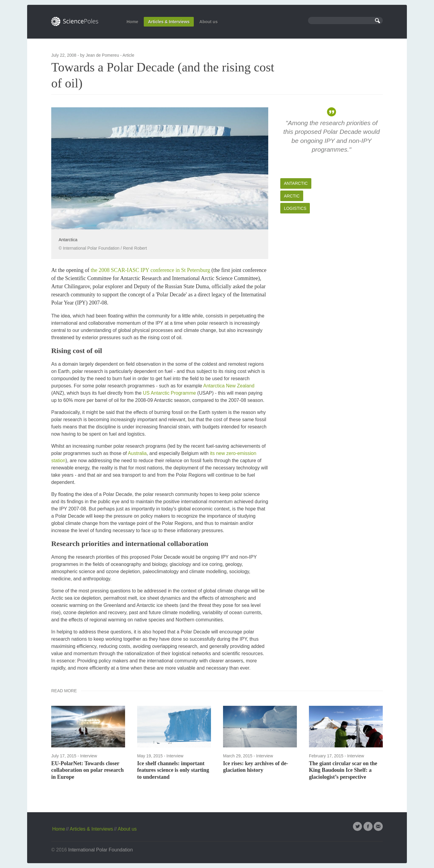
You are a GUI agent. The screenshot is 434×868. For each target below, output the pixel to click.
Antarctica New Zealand (229, 386)
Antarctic (296, 183)
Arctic (292, 196)
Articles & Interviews (169, 22)
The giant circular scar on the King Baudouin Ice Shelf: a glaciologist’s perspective (343, 770)
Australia (137, 453)
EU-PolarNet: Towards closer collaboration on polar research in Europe (88, 770)
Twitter (357, 826)
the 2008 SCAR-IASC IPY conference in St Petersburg (150, 270)
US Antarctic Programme (169, 393)
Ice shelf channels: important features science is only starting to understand (173, 770)
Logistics (295, 208)
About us (209, 22)
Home (132, 22)
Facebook (368, 826)
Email (378, 826)
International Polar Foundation (100, 850)
